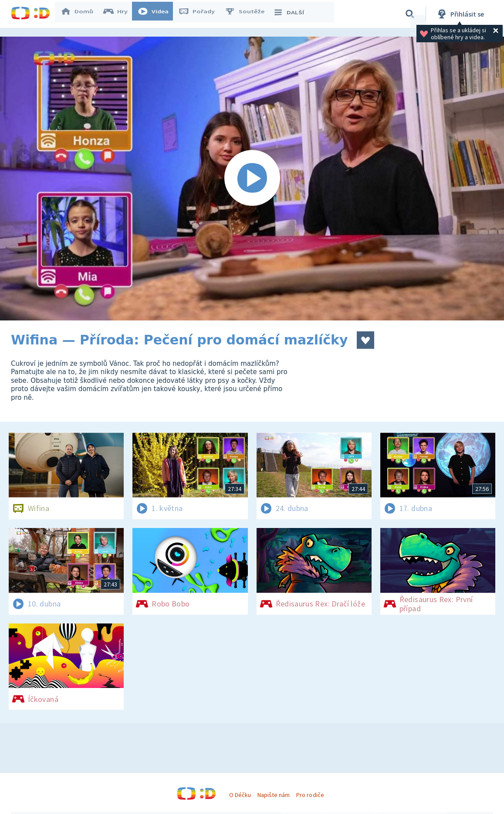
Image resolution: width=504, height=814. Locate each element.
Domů (81, 14)
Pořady (201, 14)
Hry (120, 14)
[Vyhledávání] (410, 14)
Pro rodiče (310, 795)
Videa (157, 14)
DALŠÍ (293, 14)
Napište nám (274, 795)
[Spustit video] (252, 179)
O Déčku (240, 795)
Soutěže (249, 14)
